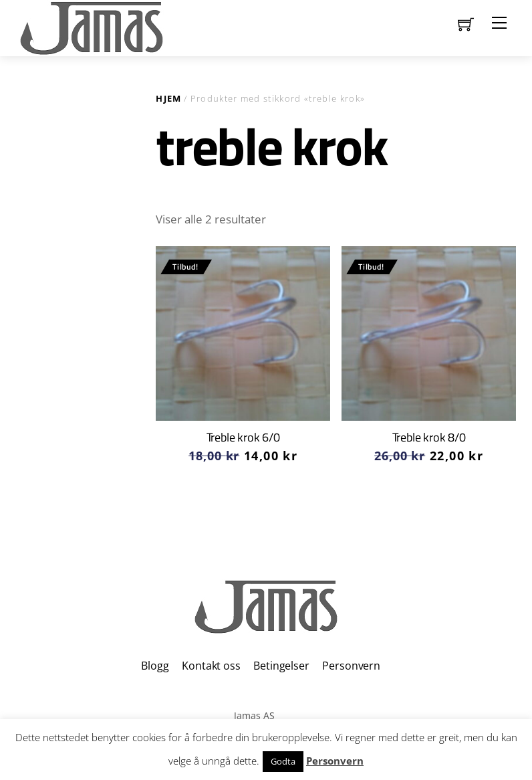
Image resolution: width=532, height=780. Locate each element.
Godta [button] (283, 761)
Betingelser (281, 666)
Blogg (155, 666)
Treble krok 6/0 (243, 437)
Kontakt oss (211, 666)
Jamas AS (254, 715)
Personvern (351, 666)
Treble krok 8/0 (429, 437)
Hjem (168, 98)
